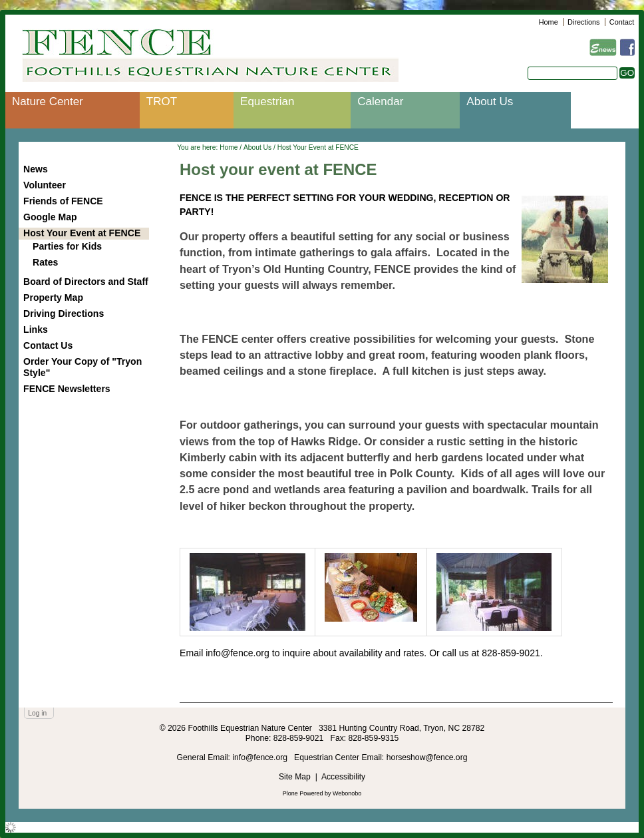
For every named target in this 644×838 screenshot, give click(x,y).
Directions (583, 22)
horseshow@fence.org (427, 757)
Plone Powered (303, 793)
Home (549, 22)
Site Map (295, 777)
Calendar (380, 102)
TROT (162, 102)
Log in (37, 713)
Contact (622, 22)
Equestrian (267, 102)
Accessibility (343, 777)
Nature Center (48, 102)
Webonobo (347, 793)
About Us (490, 102)
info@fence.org (261, 757)
